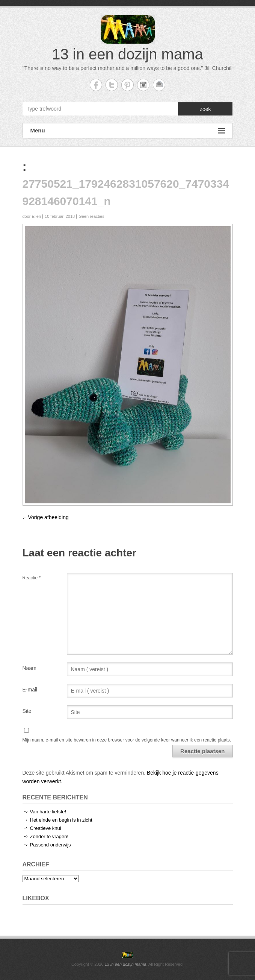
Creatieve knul (46, 828)
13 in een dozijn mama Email (159, 85)
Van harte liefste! (48, 812)
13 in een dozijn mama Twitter (112, 85)
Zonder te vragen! (49, 836)
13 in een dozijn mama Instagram (143, 85)
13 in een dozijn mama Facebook (96, 85)
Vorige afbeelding (48, 517)
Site (27, 711)
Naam (29, 668)
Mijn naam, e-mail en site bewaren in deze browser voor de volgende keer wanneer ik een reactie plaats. (127, 740)
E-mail (30, 690)
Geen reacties (91, 216)
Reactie (32, 578)
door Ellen (32, 216)
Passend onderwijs (51, 845)
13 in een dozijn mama (127, 54)
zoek (205, 109)
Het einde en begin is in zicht (61, 820)
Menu (128, 131)
